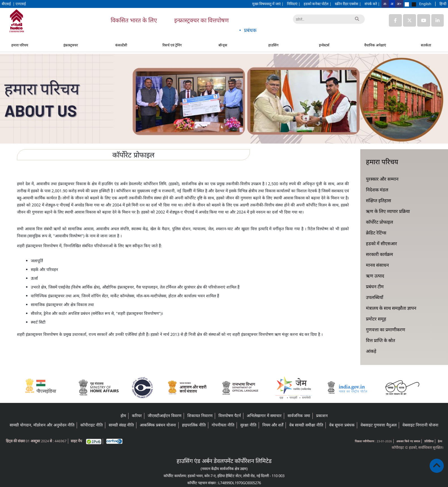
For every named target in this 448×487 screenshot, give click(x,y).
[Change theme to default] (407, 4)
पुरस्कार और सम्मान (382, 179)
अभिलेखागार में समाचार (264, 416)
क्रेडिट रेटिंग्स (376, 233)
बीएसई (7, 4)
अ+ (399, 4)
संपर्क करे (372, 4)
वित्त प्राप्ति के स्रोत (381, 340)
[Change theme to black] (414, 4)
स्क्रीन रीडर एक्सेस (348, 4)
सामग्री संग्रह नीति (121, 425)
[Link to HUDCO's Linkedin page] (438, 20)
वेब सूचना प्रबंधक (342, 425)
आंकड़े (371, 351)
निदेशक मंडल (377, 190)
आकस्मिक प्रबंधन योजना (158, 425)
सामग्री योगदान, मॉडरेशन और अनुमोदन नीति (42, 425)
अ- (385, 4)
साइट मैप (76, 441)
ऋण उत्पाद (375, 276)
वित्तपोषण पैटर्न (230, 416)
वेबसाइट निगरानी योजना (420, 425)
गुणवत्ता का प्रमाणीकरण (386, 330)
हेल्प (440, 441)
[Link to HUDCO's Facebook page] (395, 20)
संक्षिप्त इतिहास (379, 200)
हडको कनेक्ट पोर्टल (318, 4)
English (425, 4)
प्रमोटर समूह (376, 319)
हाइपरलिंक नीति (194, 425)
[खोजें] (329, 19)
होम (123, 416)
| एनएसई (19, 4)
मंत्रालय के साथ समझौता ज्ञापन (391, 308)
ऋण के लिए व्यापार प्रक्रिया (388, 211)
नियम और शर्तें (273, 425)
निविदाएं (294, 4)
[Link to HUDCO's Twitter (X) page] (410, 20)
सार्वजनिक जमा (299, 416)
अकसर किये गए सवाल (408, 441)
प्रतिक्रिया (429, 441)
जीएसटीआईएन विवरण (165, 416)
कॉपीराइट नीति (92, 425)
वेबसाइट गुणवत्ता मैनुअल (379, 425)
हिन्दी (443, 4)
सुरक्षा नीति (248, 425)
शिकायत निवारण (200, 416)
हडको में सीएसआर (381, 244)
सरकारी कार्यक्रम (380, 254)
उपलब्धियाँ (375, 297)
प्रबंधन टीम (375, 287)
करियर (137, 416)
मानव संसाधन (377, 265)
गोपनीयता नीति (223, 425)
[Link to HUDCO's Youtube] (424, 20)
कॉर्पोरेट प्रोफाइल (380, 222)
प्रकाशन (322, 416)
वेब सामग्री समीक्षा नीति (306, 425)
